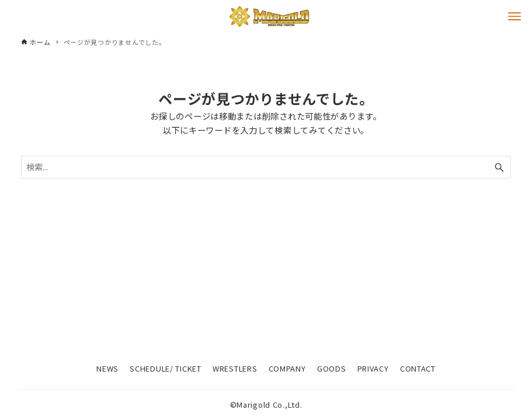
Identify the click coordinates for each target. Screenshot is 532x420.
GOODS (332, 368)
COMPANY (287, 368)
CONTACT (418, 368)
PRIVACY (373, 368)
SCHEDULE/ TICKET (166, 368)
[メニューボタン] (514, 16)
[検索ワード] (266, 167)
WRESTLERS (235, 368)
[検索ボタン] (499, 167)
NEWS (107, 368)
